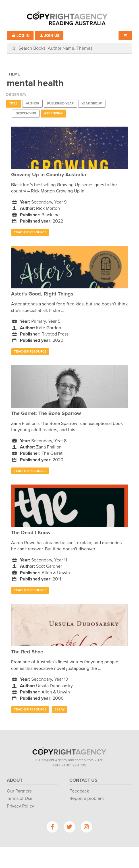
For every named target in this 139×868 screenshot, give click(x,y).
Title (13, 103)
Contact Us (83, 780)
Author (33, 103)
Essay (60, 709)
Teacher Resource (30, 232)
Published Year (60, 103)
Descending (26, 113)
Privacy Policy (20, 806)
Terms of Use (20, 798)
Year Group (92, 103)
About (15, 780)
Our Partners (19, 791)
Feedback (79, 791)
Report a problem (87, 798)
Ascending (53, 113)
